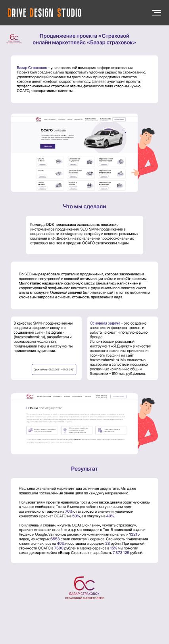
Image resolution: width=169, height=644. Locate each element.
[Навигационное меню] (157, 13)
